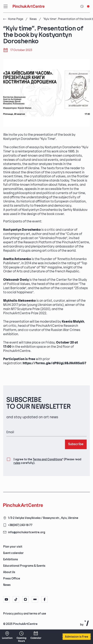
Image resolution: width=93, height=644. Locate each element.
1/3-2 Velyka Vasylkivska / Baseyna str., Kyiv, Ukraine (43, 518)
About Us (9, 572)
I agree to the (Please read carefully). (47, 461)
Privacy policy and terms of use (25, 614)
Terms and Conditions (47, 459)
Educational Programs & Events (24, 566)
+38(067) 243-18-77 (20, 525)
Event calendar (13, 553)
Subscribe (76, 444)
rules (17, 463)
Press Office (12, 579)
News (33, 19)
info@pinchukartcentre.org (27, 532)
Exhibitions (11, 559)
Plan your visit (13, 547)
